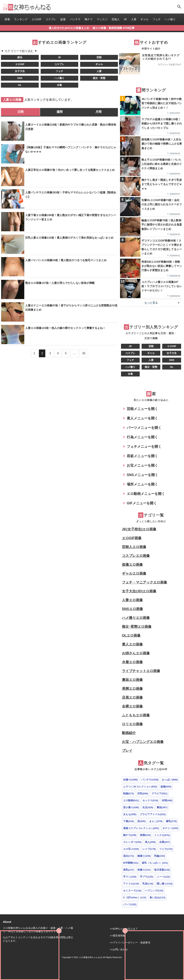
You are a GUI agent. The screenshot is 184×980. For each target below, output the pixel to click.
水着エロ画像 (132, 662)
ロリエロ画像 (132, 724)
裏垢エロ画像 (132, 680)
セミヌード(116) (132, 891)
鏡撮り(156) (144, 856)
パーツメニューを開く (144, 428)
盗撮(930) (166, 787)
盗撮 (63, 19)
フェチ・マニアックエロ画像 (145, 582)
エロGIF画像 (132, 538)
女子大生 (20, 71)
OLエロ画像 (131, 635)
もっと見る (151, 303)
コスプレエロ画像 (136, 556)
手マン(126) (130, 877)
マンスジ (102, 19)
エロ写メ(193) (131, 849)
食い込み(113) (157, 897)
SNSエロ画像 (132, 609)
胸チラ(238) (130, 835)
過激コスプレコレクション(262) (141, 828)
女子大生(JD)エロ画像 (139, 591)
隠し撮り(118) (165, 884)
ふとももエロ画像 (136, 715)
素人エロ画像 (132, 644)
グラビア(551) (160, 793)
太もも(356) (130, 814)
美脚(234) (145, 835)
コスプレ (51, 19)
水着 (59, 85)
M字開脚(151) (131, 863)
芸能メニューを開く (142, 409)
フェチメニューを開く (144, 447)
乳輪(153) (160, 856)
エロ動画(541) (131, 800)
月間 (98, 112)
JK (125, 19)
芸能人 (116, 19)
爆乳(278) (171, 821)
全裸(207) (165, 842)
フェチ (157, 19)
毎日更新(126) (162, 870)
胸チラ (89, 19)
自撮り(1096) (131, 780)
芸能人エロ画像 (134, 547)
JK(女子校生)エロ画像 (139, 529)
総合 (20, 57)
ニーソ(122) (163, 877)
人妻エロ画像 (132, 600)
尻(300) (142, 821)
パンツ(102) (130, 904)
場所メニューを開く (142, 484)
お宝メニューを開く (142, 465)
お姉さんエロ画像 (136, 653)
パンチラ (75, 19)
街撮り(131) (144, 870)
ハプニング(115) (154, 891)
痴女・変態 (99, 78)
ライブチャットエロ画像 (141, 671)
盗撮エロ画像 (132, 565)
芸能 (99, 57)
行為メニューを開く (142, 437)
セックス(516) (150, 800)
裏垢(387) (162, 807)
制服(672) (129, 793)
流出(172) (129, 856)
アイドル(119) (131, 884)
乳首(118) (148, 884)
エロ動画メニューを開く (146, 494)
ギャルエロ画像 (134, 573)
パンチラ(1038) (150, 780)
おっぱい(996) (170, 780)
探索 (7, 19)
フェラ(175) (166, 849)
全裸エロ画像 (132, 706)
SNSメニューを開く (142, 475)
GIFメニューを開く (142, 503)
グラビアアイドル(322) (153, 814)
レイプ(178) (149, 849)
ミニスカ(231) (162, 835)
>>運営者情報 (118, 936)
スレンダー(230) (132, 842)
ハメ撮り (170, 19)
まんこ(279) (156, 821)
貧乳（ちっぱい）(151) (155, 863)
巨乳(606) (143, 793)
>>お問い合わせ (119, 949)
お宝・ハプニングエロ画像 (143, 742)
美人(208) (150, 842)
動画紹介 (129, 733)
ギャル (145, 19)
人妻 (134, 19)
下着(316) (129, 821)
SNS (20, 78)
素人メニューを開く (142, 418)
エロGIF (37, 19)
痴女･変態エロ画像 (137, 627)
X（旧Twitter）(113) (135, 897)
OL (20, 85)
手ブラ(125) (147, 877)
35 (84, 353)
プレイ (127, 751)
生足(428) (148, 807)
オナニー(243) (170, 828)
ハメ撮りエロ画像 (136, 618)
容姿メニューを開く (142, 456)
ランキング (21, 19)
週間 (60, 112)
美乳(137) (129, 870)
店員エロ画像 (132, 697)
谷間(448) (167, 800)
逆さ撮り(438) (131, 807)
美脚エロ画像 (132, 689)
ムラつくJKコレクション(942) (140, 787)
